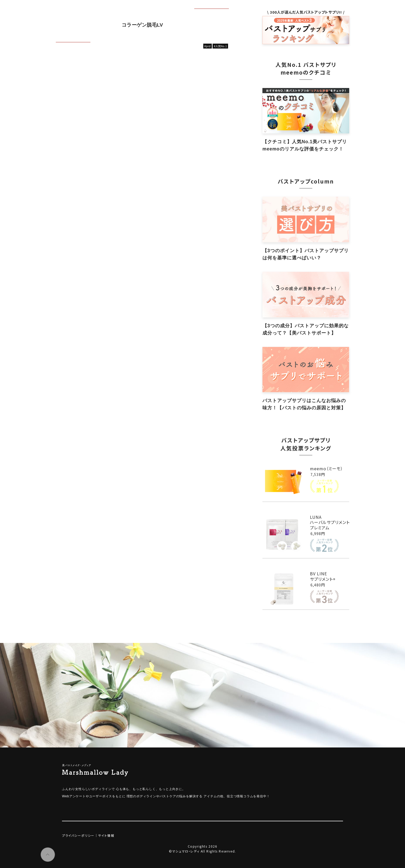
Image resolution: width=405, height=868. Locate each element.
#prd (207, 46)
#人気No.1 (220, 46)
